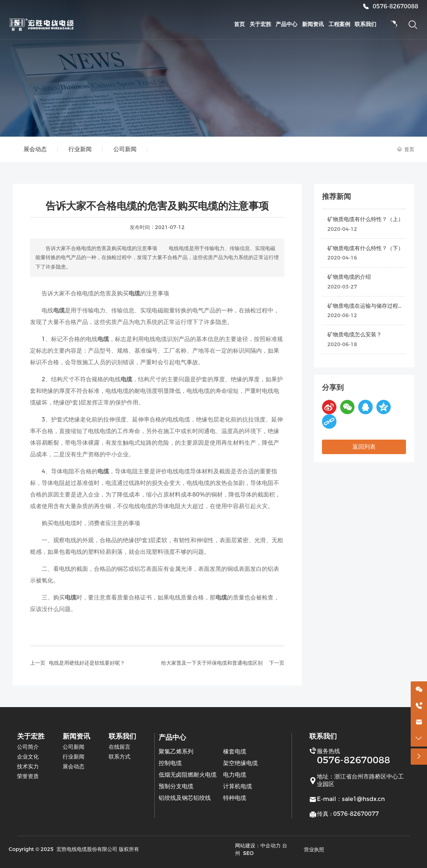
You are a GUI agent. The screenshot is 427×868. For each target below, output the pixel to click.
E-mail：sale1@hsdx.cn (351, 799)
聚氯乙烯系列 (176, 751)
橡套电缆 (235, 751)
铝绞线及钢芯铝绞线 (185, 798)
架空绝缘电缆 (240, 763)
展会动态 (35, 149)
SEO (248, 853)
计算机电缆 (238, 786)
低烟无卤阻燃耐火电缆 (188, 775)
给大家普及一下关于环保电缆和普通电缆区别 (212, 663)
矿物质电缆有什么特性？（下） (365, 248)
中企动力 (271, 846)
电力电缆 (235, 775)
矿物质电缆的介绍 (349, 277)
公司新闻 (125, 149)
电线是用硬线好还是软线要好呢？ (87, 663)
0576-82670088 (395, 6)
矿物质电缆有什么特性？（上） (365, 219)
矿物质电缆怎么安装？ (355, 334)
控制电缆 (170, 763)
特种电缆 (235, 798)
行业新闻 (80, 149)
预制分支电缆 (176, 786)
